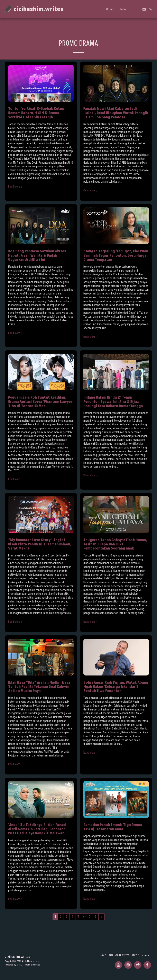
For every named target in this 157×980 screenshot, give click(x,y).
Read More (16, 187)
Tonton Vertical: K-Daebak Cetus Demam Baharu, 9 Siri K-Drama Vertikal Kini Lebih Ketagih (36, 113)
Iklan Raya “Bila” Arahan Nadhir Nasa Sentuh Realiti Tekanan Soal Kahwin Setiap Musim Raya (39, 687)
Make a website (33, 965)
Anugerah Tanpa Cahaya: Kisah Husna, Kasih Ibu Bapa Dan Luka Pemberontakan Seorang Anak (115, 544)
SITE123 (20, 965)
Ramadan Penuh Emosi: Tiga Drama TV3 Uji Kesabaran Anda (113, 827)
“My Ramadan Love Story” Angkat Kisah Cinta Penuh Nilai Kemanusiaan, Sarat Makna (40, 544)
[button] (138, 9)
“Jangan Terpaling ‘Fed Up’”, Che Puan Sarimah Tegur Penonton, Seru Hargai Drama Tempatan (116, 255)
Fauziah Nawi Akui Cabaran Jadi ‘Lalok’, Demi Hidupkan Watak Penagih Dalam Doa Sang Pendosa (116, 113)
